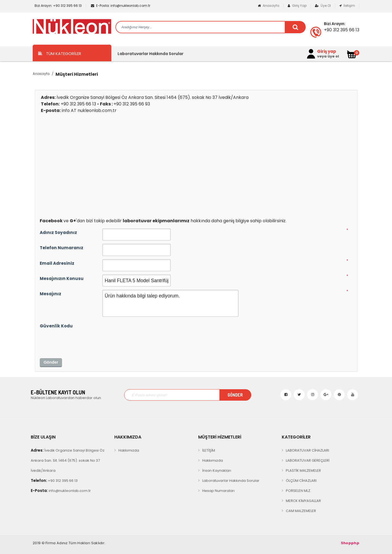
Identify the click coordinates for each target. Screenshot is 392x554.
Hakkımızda (129, 450)
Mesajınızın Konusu (62, 278)
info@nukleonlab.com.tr (121, 6)
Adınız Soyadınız (58, 232)
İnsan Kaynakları (217, 471)
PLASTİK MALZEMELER (303, 471)
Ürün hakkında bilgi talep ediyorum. (170, 303)
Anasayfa (269, 6)
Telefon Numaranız (62, 248)
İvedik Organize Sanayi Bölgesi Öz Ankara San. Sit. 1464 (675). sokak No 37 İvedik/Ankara (68, 460)
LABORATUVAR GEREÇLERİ (308, 460)
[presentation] (81, 341)
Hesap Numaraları (218, 491)
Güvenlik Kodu (56, 326)
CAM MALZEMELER (301, 511)
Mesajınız (50, 294)
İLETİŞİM (209, 450)
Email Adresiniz (57, 263)
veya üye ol (328, 56)
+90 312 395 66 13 (58, 6)
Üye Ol (323, 6)
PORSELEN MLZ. (298, 491)
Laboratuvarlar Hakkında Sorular (151, 54)
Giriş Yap (297, 6)
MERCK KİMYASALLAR (303, 501)
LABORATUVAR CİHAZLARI (307, 450)
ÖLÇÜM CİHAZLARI (301, 481)
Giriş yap (327, 51)
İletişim (347, 6)
